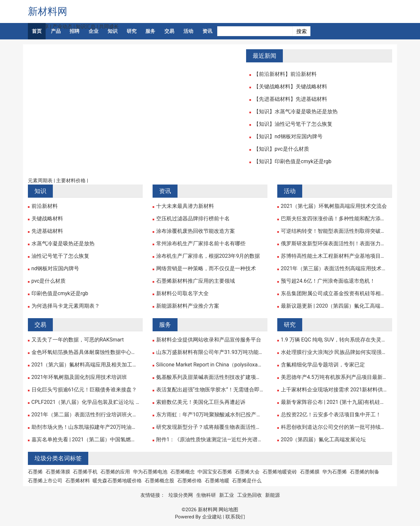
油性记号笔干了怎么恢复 (60, 256)
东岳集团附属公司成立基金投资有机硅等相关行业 (335, 294)
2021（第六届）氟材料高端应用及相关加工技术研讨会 (85, 365)
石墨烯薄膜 (58, 472)
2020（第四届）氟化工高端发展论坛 (324, 440)
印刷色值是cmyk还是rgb (60, 294)
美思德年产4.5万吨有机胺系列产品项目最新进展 (335, 377)
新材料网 (48, 11)
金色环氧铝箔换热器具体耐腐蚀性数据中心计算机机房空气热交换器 (85, 352)
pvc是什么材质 (49, 281)
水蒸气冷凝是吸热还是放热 (63, 244)
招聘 (74, 31)
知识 (113, 31)
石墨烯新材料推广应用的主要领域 (196, 281)
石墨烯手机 (85, 472)
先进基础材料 (47, 231)
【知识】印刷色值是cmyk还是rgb (293, 162)
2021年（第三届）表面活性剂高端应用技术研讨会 (335, 269)
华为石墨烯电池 (150, 472)
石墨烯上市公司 (45, 481)
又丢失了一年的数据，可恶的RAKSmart (78, 340)
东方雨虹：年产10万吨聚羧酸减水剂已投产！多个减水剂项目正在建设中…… (210, 415)
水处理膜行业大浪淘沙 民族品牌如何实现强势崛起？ (335, 352)
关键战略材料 (47, 219)
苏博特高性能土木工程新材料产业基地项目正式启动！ (335, 256)
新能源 (273, 495)
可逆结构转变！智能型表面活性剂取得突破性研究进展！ (335, 231)
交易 (169, 31)
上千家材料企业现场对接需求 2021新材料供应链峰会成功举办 (335, 390)
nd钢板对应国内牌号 (55, 269)
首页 (37, 31)
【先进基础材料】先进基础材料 (290, 99)
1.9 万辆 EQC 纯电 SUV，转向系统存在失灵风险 (335, 340)
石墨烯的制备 (365, 472)
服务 (150, 31)
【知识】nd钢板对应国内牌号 (288, 137)
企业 (94, 31)
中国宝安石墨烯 (215, 472)
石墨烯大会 (247, 472)
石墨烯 (35, 472)
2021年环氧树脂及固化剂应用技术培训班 (79, 377)
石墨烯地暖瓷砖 (280, 472)
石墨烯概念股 (159, 481)
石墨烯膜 (310, 472)
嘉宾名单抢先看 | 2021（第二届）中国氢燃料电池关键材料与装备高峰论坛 (85, 440)
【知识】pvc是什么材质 (281, 149)
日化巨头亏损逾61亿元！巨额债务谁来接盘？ (84, 390)
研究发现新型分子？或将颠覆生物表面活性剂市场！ (210, 427)
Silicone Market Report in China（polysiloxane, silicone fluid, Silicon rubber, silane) (210, 365)
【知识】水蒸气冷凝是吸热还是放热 (296, 112)
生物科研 (206, 495)
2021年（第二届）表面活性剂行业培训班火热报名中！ (85, 415)
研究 (132, 31)
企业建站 (212, 517)
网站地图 (228, 510)
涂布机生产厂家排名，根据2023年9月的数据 (208, 256)
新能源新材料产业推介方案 (188, 306)
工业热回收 (250, 495)
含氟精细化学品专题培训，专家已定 (323, 365)
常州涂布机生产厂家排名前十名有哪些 (201, 244)
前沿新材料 (45, 206)
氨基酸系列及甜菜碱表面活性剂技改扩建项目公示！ (210, 377)
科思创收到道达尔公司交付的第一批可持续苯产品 (335, 427)
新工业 (227, 495)
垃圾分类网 (181, 495)
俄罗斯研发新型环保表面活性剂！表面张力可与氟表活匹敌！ (335, 244)
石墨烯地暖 (217, 481)
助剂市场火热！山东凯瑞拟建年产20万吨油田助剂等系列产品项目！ (85, 427)
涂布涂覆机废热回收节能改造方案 (196, 231)
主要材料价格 (71, 181)
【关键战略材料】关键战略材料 (290, 87)
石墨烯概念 (183, 472)
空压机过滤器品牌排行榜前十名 (193, 219)
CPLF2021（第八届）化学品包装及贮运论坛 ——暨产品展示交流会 (85, 402)
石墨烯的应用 (115, 472)
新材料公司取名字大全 (182, 294)
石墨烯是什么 (247, 481)
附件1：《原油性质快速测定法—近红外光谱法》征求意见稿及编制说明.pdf (210, 440)
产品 (56, 31)
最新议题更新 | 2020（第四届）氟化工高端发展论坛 (335, 306)
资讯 (207, 31)
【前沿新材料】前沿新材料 (285, 74)
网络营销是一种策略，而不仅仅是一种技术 (206, 269)
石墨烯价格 (189, 481)
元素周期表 (40, 181)
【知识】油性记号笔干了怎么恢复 (293, 124)
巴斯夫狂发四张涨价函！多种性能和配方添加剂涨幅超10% (335, 219)
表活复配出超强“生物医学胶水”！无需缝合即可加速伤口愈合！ (210, 390)
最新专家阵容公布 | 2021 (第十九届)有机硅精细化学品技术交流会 (335, 402)
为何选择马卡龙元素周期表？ (66, 306)
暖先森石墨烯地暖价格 (117, 481)
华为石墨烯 (335, 472)
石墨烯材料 (78, 481)
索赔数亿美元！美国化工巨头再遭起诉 (201, 402)
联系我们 (235, 517)
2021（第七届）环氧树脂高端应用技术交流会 (334, 206)
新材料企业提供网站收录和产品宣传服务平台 (209, 340)
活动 (188, 31)
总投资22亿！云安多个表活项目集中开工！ (331, 415)
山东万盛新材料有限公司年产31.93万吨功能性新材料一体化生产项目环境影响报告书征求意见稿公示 (210, 352)
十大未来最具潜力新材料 (185, 206)
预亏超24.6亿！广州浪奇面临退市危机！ (328, 281)
